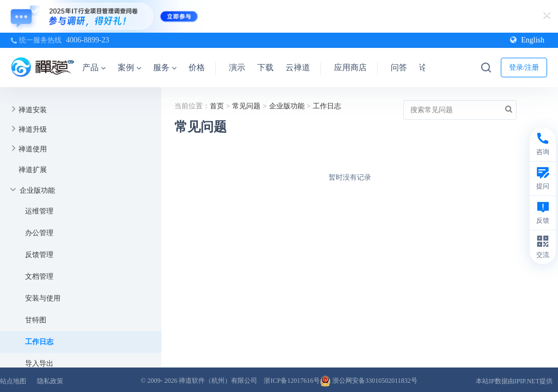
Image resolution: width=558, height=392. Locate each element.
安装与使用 (43, 298)
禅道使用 (33, 149)
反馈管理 (39, 255)
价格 (197, 68)
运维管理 (39, 211)
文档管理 (39, 276)
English (527, 40)
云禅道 (298, 68)
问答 (399, 68)
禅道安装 (33, 110)
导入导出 (39, 363)
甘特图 (36, 320)
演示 (237, 68)
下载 (265, 68)
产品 (94, 68)
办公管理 (39, 233)
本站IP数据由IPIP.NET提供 (514, 381)
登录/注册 (524, 67)
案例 (129, 68)
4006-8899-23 (87, 40)
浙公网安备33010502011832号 (369, 381)
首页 (217, 106)
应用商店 (350, 68)
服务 (165, 68)
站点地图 (13, 381)
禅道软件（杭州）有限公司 (218, 381)
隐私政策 (50, 381)
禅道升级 (33, 129)
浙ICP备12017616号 (292, 381)
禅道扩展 (33, 170)
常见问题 (246, 106)
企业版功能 (37, 190)
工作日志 (39, 342)
